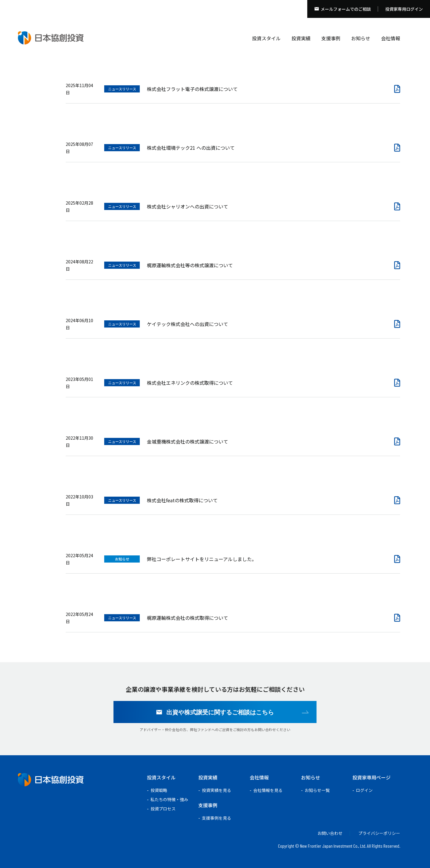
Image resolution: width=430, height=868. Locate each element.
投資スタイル (266, 38)
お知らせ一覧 (317, 790)
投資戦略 (159, 790)
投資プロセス (163, 809)
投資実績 (301, 38)
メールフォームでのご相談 (346, 9)
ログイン (364, 790)
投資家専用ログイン (404, 9)
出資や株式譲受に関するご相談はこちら (220, 712)
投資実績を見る (216, 790)
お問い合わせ (330, 833)
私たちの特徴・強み (169, 799)
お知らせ (361, 38)
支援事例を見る (216, 818)
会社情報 (391, 38)
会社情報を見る (268, 790)
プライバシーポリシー (379, 833)
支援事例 (331, 38)
